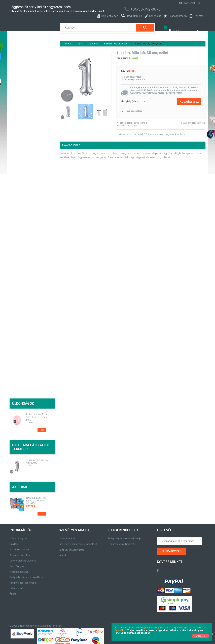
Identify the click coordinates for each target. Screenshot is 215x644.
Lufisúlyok (18, 305)
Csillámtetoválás (19, 37)
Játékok (15, 44)
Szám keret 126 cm (27, 241)
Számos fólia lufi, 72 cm (30, 217)
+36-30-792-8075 (145, 9)
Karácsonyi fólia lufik (28, 187)
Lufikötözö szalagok (24, 299)
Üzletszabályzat (18, 536)
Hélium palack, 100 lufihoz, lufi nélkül (36, 497)
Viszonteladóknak (19, 570)
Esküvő (14, 88)
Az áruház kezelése (20, 553)
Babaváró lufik (25, 169)
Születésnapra (18, 62)
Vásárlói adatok (67, 536)
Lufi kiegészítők (21, 311)
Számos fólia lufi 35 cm (29, 235)
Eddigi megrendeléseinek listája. (125, 536)
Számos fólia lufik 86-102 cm (32, 223)
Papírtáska (16, 345)
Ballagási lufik (24, 151)
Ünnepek (15, 364)
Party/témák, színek (21, 68)
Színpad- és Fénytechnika (24, 338)
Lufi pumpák (19, 280)
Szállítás (14, 542)
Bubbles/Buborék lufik (25, 292)
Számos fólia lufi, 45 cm (30, 229)
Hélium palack (20, 113)
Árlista (13, 592)
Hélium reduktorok (23, 317)
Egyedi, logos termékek (23, 370)
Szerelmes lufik (25, 259)
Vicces (14, 332)
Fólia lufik (18, 144)
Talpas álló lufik (25, 253)
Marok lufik (23, 175)
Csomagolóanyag (20, 351)
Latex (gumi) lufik (22, 138)
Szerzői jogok (17, 564)
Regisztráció (131, 16)
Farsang (15, 376)
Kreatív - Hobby (18, 358)
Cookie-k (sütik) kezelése (23, 558)
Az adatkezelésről (19, 547)
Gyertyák (15, 326)
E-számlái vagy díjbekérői (121, 542)
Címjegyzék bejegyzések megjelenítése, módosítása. (79, 542)
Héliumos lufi (16, 586)
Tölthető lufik (24, 181)
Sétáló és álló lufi (26, 211)
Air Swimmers (20, 119)
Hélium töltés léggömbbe (23, 581)
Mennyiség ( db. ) (129, 99)
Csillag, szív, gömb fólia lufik (32, 193)
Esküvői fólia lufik (26, 199)
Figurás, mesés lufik (27, 205)
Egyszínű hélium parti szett (27, 125)
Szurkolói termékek (21, 56)
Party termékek (19, 75)
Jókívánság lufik (26, 163)
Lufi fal (21, 157)
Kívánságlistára (134, 109)
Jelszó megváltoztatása (72, 548)
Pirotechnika (17, 94)
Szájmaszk (16, 383)
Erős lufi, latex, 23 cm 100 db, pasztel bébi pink (37, 415)
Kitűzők (14, 100)
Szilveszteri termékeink (23, 81)
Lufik (13, 106)
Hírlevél (63, 553)
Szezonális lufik (25, 271)
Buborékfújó (17, 50)
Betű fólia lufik (25, 247)
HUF (199, 3)
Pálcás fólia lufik (21, 286)
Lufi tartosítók (20, 131)
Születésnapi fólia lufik (29, 265)
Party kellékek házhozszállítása (26, 575)
